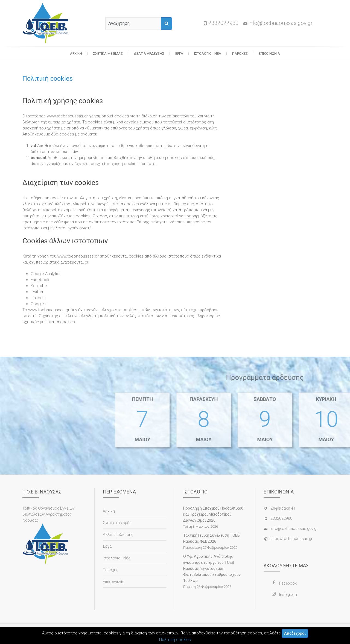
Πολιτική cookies (175, 640)
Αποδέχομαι (295, 633)
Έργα (179, 54)
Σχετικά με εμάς (108, 54)
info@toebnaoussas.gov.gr (280, 23)
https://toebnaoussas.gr (291, 539)
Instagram (288, 594)
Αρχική (76, 54)
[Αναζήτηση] (167, 24)
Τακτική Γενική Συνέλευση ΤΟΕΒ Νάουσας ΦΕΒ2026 (212, 538)
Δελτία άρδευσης (149, 54)
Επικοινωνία (269, 54)
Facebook (288, 583)
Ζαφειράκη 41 (283, 508)
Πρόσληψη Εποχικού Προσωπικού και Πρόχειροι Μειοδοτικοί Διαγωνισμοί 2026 (213, 514)
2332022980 (223, 23)
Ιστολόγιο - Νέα (208, 54)
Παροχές (240, 54)
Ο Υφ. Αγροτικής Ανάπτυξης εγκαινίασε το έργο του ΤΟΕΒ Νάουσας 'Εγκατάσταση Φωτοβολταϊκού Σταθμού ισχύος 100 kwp (212, 568)
